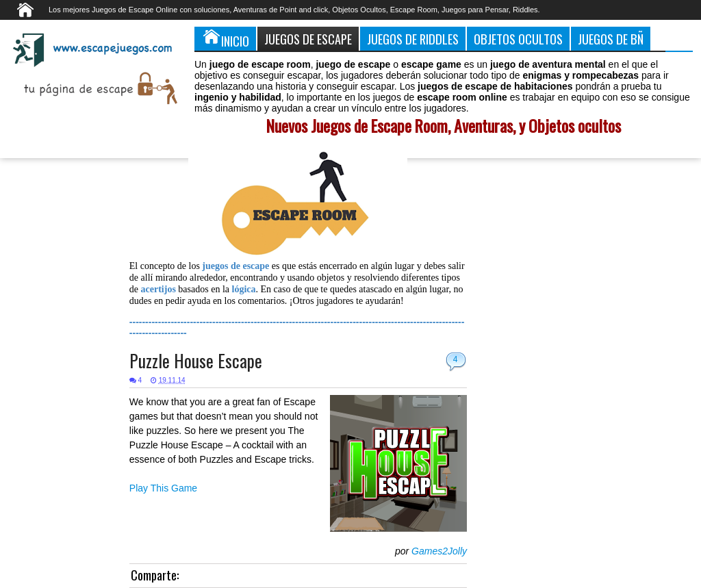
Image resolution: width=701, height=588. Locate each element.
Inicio (225, 38)
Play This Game (163, 488)
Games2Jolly (439, 551)
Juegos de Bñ (611, 39)
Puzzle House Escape (196, 360)
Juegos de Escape (308, 39)
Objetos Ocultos (518, 39)
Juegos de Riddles (413, 39)
